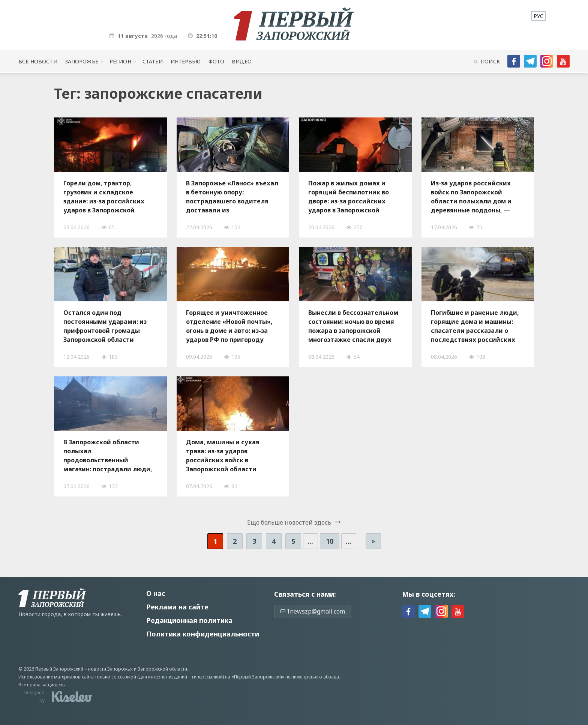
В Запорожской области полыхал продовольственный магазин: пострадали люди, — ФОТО (108, 456)
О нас (156, 593)
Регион (120, 61)
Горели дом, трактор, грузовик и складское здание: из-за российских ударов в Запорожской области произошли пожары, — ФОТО (110, 197)
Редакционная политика (189, 620)
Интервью (186, 61)
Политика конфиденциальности (203, 634)
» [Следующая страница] (373, 541)
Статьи (153, 61)
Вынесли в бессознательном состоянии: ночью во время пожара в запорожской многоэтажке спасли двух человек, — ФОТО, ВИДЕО (353, 326)
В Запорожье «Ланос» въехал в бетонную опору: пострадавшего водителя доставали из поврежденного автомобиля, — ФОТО (232, 197)
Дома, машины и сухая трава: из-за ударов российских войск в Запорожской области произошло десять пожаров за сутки (230, 456)
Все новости (38, 61)
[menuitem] (538, 16)
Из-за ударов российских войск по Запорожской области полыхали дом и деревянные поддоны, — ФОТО (471, 197)
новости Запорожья (110, 669)
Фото (217, 61)
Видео (242, 61)
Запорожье (82, 61)
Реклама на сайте (177, 607)
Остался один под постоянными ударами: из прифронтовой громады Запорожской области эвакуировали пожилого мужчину (105, 326)
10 (330, 541)
